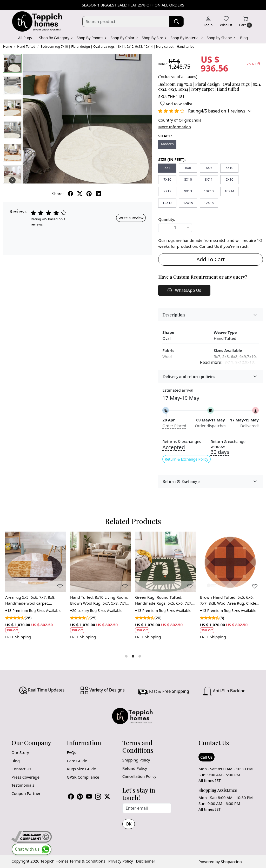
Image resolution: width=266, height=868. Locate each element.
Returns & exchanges (182, 442)
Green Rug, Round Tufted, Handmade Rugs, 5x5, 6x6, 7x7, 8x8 (164, 600)
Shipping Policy (136, 760)
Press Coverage (25, 777)
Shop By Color (124, 38)
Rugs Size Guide (81, 769)
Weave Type (225, 332)
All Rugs (25, 38)
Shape (168, 332)
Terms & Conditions (87, 861)
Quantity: (167, 219)
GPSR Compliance (83, 777)
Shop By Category (56, 38)
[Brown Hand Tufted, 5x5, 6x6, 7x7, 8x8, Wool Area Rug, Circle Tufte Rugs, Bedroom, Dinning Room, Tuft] (230, 562)
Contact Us (21, 769)
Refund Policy (135, 768)
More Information (175, 127)
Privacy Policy (121, 861)
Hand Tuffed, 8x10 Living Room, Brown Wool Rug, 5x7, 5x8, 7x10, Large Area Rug (100, 600)
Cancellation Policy (139, 776)
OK (129, 824)
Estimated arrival (178, 390)
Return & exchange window (228, 444)
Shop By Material (186, 38)
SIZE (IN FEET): (172, 159)
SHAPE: (165, 136)
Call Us (207, 757)
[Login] (208, 22)
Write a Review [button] (131, 218)
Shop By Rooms (91, 38)
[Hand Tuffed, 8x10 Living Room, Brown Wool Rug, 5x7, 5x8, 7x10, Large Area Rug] (101, 562)
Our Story (20, 752)
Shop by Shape (221, 38)
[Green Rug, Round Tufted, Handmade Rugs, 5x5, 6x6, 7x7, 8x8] (165, 562)
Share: (58, 194)
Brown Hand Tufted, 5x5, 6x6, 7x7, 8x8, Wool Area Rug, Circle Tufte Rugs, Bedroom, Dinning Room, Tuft (228, 600)
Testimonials (23, 785)
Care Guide (77, 761)
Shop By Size (154, 38)
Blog (244, 38)
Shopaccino (231, 862)
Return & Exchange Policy (186, 459)
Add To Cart (211, 259)
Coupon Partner (26, 793)
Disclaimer (146, 861)
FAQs (71, 752)
